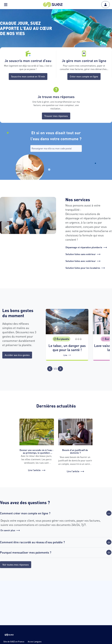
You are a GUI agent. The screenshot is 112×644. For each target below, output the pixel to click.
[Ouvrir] (109, 542)
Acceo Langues (35, 641)
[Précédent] (50, 369)
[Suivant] (60, 369)
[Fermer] (109, 513)
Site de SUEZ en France (14, 641)
